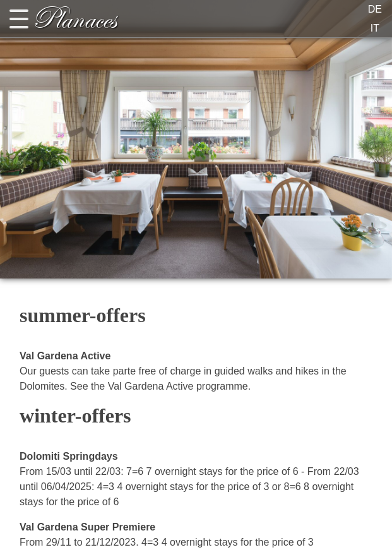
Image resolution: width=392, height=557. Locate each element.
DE (375, 9)
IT (375, 28)
